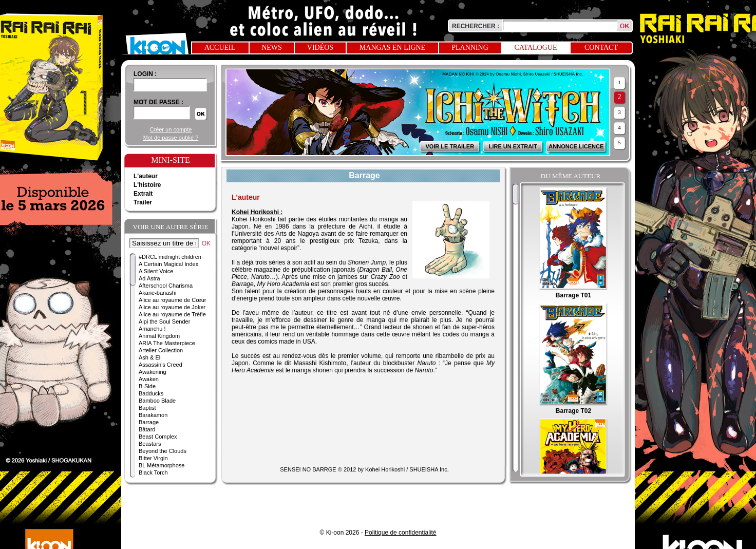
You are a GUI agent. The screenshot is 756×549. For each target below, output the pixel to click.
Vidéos (320, 48)
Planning (470, 48)
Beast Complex (158, 437)
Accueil (220, 48)
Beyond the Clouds (163, 451)
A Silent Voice (156, 271)
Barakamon (153, 415)
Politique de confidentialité (400, 533)
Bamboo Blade (157, 401)
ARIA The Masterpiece (167, 343)
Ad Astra (149, 278)
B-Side (147, 386)
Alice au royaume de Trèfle (172, 314)
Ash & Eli (150, 357)
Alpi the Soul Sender (164, 321)
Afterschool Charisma (166, 286)
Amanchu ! (152, 329)
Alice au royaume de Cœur (172, 300)
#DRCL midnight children (170, 257)
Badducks (151, 393)
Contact (601, 48)
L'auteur (146, 176)
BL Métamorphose (162, 465)
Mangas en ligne (392, 48)
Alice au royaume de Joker (172, 307)
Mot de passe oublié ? (171, 138)
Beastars (150, 444)
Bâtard (147, 429)
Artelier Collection (161, 350)
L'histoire (147, 185)
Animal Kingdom (159, 336)
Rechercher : (476, 26)
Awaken (149, 379)
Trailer (143, 202)
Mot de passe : (158, 102)
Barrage (149, 422)
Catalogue (536, 48)
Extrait (143, 194)
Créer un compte (171, 129)
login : (145, 74)
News (272, 48)
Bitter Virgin (153, 458)
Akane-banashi (157, 293)
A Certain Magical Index (168, 264)
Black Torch (153, 472)
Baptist (147, 408)
